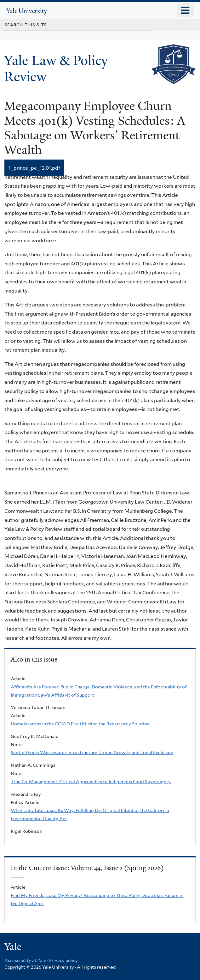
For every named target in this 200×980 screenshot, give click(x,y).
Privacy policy (63, 960)
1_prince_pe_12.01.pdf (34, 168)
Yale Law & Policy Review (56, 68)
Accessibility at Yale (25, 960)
